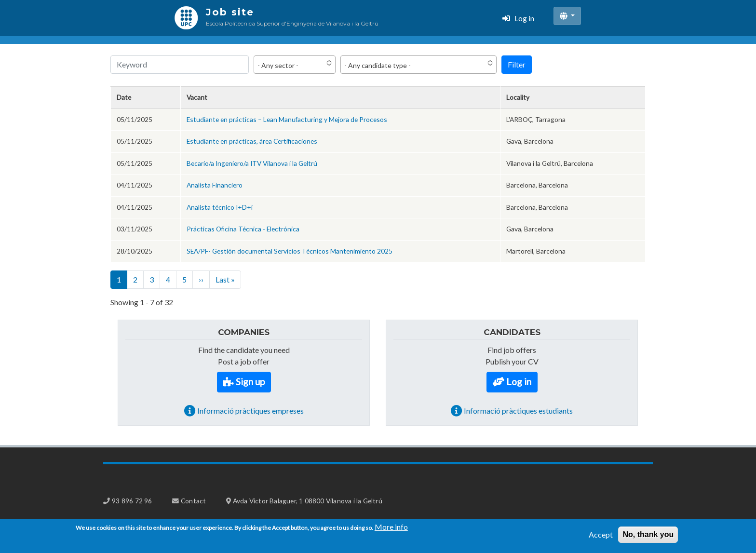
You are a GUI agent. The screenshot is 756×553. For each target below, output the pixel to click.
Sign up (250, 382)
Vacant (197, 97)
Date (124, 97)
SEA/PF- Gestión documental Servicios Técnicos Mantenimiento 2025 (290, 251)
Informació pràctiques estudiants (518, 411)
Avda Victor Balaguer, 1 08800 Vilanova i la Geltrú (308, 501)
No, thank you (648, 537)
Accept (601, 537)
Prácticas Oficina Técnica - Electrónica (243, 229)
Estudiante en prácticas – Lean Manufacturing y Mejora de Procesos (287, 119)
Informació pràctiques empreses (250, 411)
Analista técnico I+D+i (220, 207)
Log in (524, 18)
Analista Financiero (215, 185)
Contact (193, 501)
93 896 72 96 (132, 501)
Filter (517, 64)
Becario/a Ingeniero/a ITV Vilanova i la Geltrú (252, 163)
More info (391, 530)
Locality (518, 97)
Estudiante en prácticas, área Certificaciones (252, 141)
